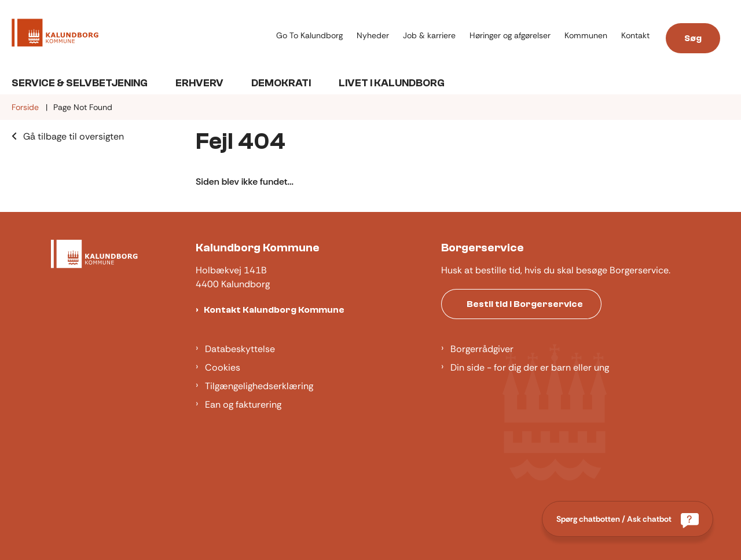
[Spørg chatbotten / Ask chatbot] (628, 519)
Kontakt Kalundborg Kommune (274, 310)
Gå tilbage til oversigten (74, 136)
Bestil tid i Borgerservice (525, 304)
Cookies (223, 367)
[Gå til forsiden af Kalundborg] (140, 35)
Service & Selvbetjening (80, 83)
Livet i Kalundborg (392, 83)
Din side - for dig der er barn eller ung (530, 367)
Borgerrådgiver (482, 349)
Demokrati (281, 83)
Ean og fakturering (243, 405)
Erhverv (199, 83)
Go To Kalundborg (309, 36)
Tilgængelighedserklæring (259, 386)
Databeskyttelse (240, 349)
